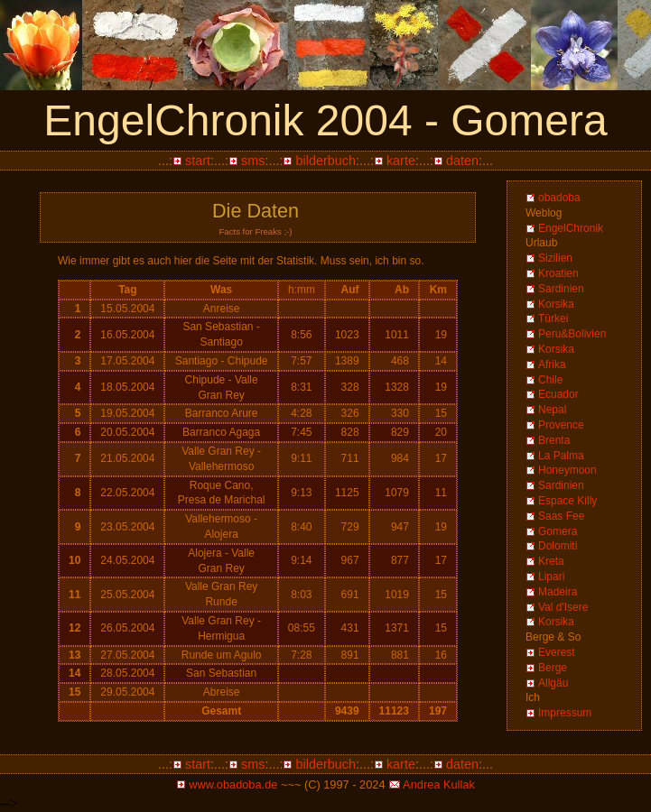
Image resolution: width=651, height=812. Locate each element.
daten (462, 161)
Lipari (551, 577)
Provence (561, 425)
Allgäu (553, 683)
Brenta (554, 440)
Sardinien (561, 289)
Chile (550, 380)
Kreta (551, 561)
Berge (553, 668)
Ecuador (558, 394)
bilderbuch (325, 161)
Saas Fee (561, 516)
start (198, 161)
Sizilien (555, 258)
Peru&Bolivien (572, 334)
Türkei (553, 318)
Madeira (558, 592)
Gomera (558, 531)
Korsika (556, 304)
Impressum (565, 713)
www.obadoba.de (233, 784)
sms (253, 161)
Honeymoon (567, 470)
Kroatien (558, 273)
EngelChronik (571, 228)
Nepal (552, 410)
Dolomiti (558, 546)
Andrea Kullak (439, 784)
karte (401, 161)
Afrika (552, 364)
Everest (557, 652)
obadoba (559, 198)
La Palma (561, 456)
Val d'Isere (563, 607)
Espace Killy (567, 501)
